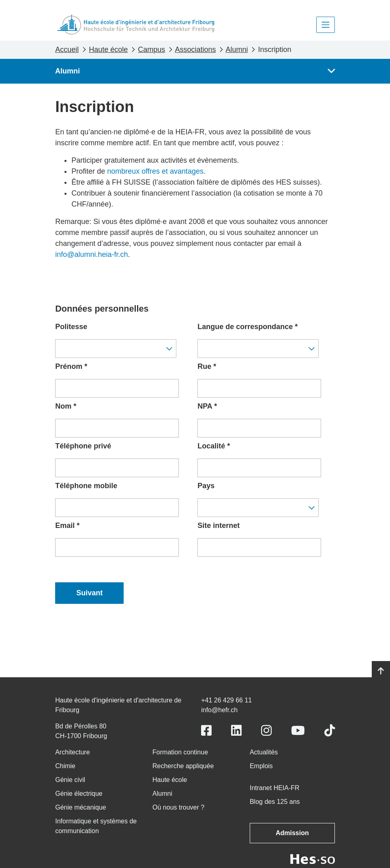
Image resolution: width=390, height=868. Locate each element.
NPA (207, 406)
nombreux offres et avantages (155, 171)
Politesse (71, 327)
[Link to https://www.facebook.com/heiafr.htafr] (206, 731)
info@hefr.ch (219, 710)
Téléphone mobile (86, 486)
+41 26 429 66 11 (226, 700)
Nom (66, 406)
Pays (206, 486)
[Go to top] (381, 671)
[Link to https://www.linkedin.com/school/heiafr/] (236, 731)
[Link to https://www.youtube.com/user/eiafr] (298, 731)
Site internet (219, 526)
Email (67, 526)
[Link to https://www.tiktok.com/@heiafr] (330, 731)
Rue (207, 366)
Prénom (71, 366)
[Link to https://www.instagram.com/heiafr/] (266, 731)
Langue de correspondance (247, 327)
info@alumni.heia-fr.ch (91, 254)
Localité (214, 446)
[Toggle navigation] (326, 25)
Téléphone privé (83, 446)
